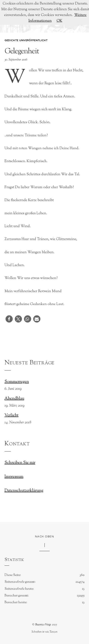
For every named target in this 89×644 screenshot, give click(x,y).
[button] (9, 319)
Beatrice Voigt (43, 625)
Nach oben (45, 536)
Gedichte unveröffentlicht (26, 40)
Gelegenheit (22, 51)
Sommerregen (17, 382)
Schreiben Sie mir (20, 463)
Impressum (14, 477)
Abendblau (14, 399)
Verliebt (11, 416)
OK (59, 21)
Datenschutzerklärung (24, 491)
